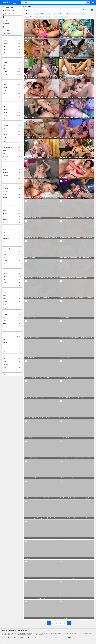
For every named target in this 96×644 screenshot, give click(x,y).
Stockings (12, 320)
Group (12, 179)
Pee (12, 267)
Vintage (12, 358)
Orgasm (12, 254)
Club (12, 119)
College (12, 122)
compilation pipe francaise (61, 17)
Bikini (12, 78)
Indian (12, 195)
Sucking (12, 327)
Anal (12, 46)
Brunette (12, 87)
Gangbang (12, 176)
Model (12, 229)
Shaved (12, 305)
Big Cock (12, 75)
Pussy (12, 283)
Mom (12, 232)
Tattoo (12, 333)
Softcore (12, 314)
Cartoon (12, 100)
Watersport (12, 365)
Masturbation (12, 223)
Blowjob (12, 84)
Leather (12, 207)
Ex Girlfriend (12, 157)
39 (65, 623)
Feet (12, 163)
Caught (12, 106)
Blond (12, 81)
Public (12, 280)
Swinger (12, 330)
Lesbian (12, 210)
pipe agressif (28, 17)
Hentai (12, 185)
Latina (12, 204)
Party (12, 264)
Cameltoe (12, 97)
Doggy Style (12, 141)
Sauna (12, 295)
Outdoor (12, 261)
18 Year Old (12, 37)
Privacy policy (24, 631)
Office (12, 245)
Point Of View (12, 270)
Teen (12, 336)
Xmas (12, 371)
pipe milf (48, 14)
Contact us (4, 631)
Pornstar (12, 273)
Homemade (12, 188)
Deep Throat (12, 138)
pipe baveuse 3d (39, 14)
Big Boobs (12, 72)
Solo (12, 317)
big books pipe (28, 14)
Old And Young (12, 248)
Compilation (12, 125)
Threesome (12, 343)
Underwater (12, 352)
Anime (12, 50)
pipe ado (49, 17)
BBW (12, 56)
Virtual (12, 361)
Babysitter (12, 62)
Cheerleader (12, 113)
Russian (12, 292)
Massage (12, 220)
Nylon (12, 242)
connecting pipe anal (39, 17)
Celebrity (12, 109)
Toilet (12, 346)
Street (12, 324)
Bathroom (12, 65)
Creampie (12, 132)
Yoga (12, 374)
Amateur (12, 40)
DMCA (18, 631)
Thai (12, 339)
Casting (12, 103)
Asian (12, 53)
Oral (12, 251)
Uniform (12, 355)
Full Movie (12, 172)
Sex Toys (12, 302)
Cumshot (12, 135)
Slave (12, 311)
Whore (12, 368)
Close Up (12, 116)
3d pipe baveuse (71, 14)
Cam (12, 94)
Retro (12, 289)
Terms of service (12, 631)
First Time (12, 166)
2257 (30, 631)
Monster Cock (12, 239)
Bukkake (12, 91)
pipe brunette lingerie (59, 14)
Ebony (12, 150)
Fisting (12, 169)
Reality (12, 286)
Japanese (12, 201)
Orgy (12, 258)
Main (25, 6)
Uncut (12, 349)
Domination (12, 144)
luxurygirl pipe (81, 14)
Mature (12, 226)
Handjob (12, 182)
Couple (12, 128)
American (12, 43)
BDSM (12, 59)
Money (12, 235)
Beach (12, 68)
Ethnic (12, 154)
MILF (12, 217)
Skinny (12, 308)
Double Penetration (12, 147)
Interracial (12, 198)
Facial (12, 160)
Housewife (12, 191)
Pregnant (12, 276)
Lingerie (12, 213)
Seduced (12, 298)
